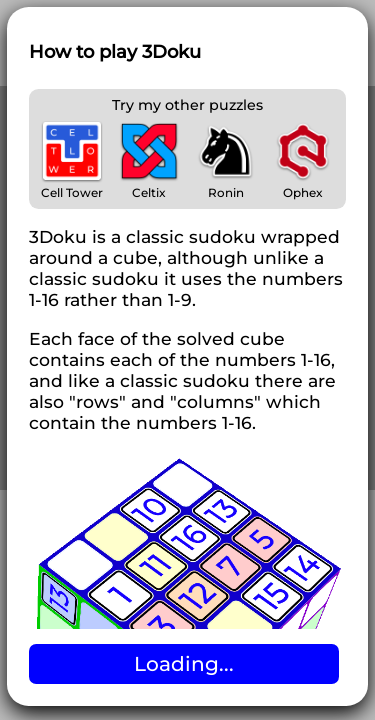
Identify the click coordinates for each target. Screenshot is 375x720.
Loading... (184, 663)
